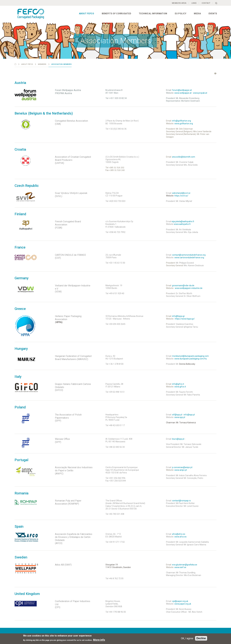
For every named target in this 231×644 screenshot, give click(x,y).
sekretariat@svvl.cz (181, 193)
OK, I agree (187, 638)
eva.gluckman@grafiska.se (184, 565)
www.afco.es (180, 537)
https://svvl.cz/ (181, 196)
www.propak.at (200, 93)
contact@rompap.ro (181, 501)
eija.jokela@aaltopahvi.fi (183, 221)
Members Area (179, 3)
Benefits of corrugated (116, 14)
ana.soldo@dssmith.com (184, 157)
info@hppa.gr (178, 316)
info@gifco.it (178, 384)
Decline (201, 638)
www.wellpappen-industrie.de (189, 288)
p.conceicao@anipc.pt (182, 467)
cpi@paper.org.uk (180, 601)
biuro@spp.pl (178, 439)
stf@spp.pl (177, 415)
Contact (206, 3)
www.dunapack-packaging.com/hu (191, 359)
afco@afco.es (179, 534)
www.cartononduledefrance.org (189, 258)
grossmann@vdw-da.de (183, 285)
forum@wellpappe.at (182, 90)
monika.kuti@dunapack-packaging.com (190, 356)
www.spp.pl (180, 417)
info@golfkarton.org (181, 121)
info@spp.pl (189, 415)
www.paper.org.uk (183, 604)
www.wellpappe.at (183, 93)
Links (194, 3)
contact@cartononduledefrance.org (189, 255)
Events (213, 14)
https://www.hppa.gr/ (185, 319)
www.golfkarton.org (184, 124)
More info (99, 640)
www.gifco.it (180, 387)
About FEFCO (87, 14)
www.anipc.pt (181, 470)
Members (42, 64)
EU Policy (181, 14)
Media (197, 14)
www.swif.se (180, 567)
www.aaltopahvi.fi (182, 224)
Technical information (153, 14)
